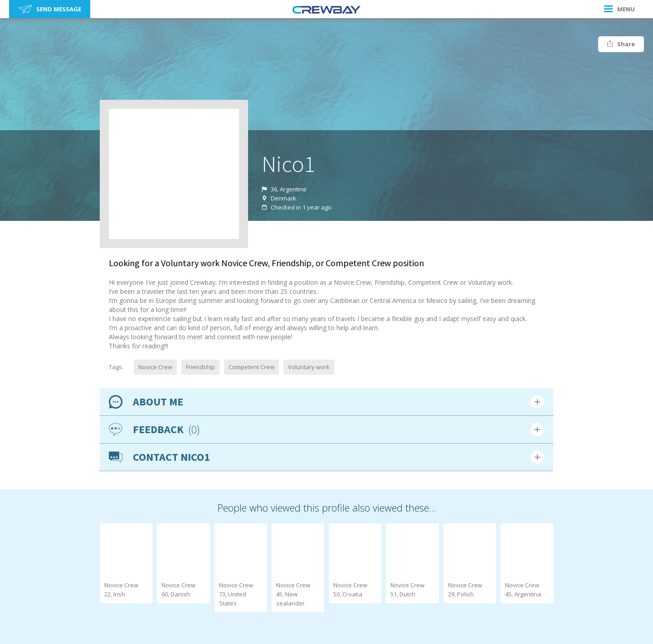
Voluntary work (309, 367)
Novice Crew (155, 367)
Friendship (200, 367)
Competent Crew (251, 367)
